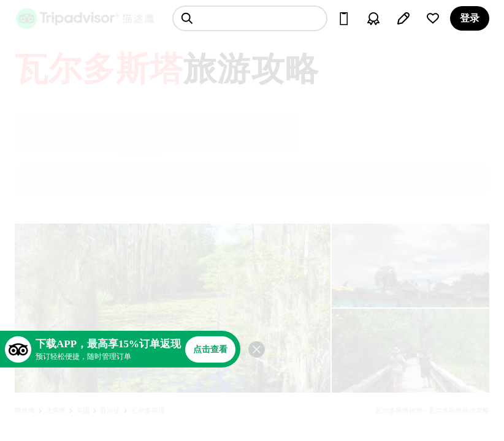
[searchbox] (250, 18)
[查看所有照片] (173, 308)
